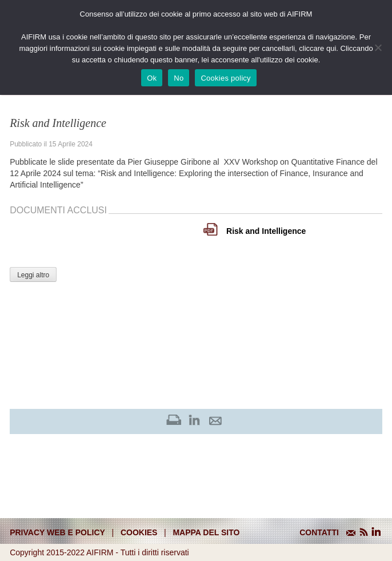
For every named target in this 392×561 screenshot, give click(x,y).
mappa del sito (206, 532)
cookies (139, 532)
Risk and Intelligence (266, 231)
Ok (152, 78)
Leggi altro (33, 275)
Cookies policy (225, 78)
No (179, 78)
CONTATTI (319, 532)
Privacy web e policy (57, 532)
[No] (378, 47)
